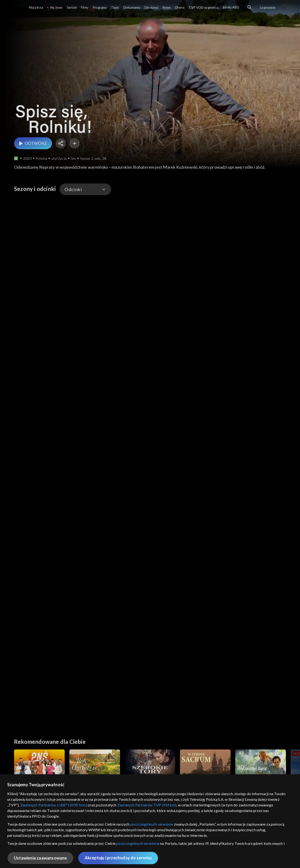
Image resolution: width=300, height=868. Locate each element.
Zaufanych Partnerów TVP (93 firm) (147, 805)
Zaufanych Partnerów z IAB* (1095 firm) (54, 805)
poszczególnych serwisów (152, 824)
